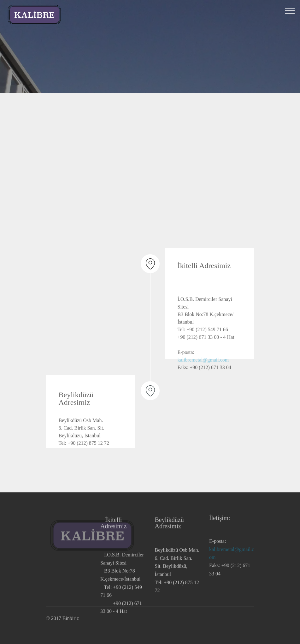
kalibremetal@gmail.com (203, 372)
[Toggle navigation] (290, 10)
